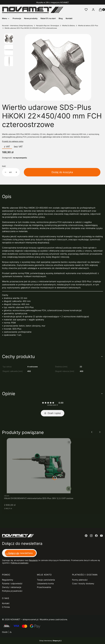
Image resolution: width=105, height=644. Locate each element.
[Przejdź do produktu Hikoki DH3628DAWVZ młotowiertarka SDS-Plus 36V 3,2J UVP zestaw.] (39, 466)
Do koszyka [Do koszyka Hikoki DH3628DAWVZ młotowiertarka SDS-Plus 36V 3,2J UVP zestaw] (69, 489)
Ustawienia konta (45, 583)
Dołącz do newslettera (20, 553)
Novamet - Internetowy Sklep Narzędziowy (18, 26)
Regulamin (33, 560)
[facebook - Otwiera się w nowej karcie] (96, 536)
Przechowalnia (44, 587)
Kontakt (6, 603)
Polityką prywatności (20, 563)
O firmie (6, 607)
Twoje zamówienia (46, 580)
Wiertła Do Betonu (69, 26)
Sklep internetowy (50, 641)
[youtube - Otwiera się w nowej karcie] (101, 536)
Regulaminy (8, 580)
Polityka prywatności (12, 591)
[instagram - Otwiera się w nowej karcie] (91, 536)
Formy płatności (80, 580)
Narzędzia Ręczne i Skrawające (48, 26)
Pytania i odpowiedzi (12, 583)
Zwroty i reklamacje (12, 587)
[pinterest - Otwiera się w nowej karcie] (86, 536)
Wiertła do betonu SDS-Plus (88, 26)
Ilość (4, 166)
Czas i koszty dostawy (83, 583)
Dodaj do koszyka (62, 172)
